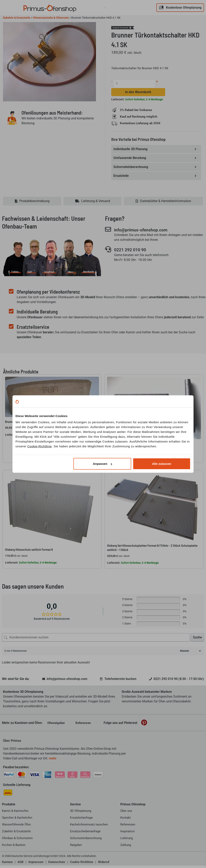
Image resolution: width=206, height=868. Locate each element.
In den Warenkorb (139, 93)
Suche (197, 640)
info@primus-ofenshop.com (145, 232)
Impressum (36, 864)
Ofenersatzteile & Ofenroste (51, 18)
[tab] (32, 204)
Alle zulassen (162, 464)
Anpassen (103, 464)
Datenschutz (57, 864)
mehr (53, 761)
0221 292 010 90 (133, 252)
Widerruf (104, 864)
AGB (21, 864)
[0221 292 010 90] (108, 252)
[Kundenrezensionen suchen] (96, 640)
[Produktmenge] (135, 84)
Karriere (7, 864)
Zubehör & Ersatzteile (17, 18)
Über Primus (12, 743)
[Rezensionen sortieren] (190, 653)
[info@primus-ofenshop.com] (108, 232)
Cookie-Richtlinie (40, 446)
